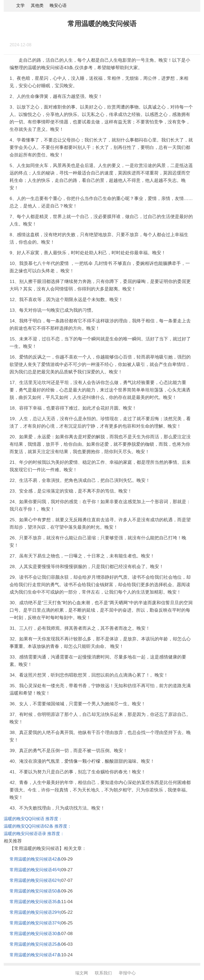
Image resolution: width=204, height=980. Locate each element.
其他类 (37, 5)
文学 (20, 5)
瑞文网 (82, 973)
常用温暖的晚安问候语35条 (35, 902)
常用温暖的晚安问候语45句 (35, 870)
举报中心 (127, 973)
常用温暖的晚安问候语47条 (35, 955)
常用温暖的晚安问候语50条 (35, 891)
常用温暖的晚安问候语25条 (35, 944)
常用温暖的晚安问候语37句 (35, 923)
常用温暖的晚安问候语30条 (35, 934)
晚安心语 (58, 5)
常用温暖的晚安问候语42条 (35, 859)
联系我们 (103, 973)
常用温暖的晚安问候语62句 (35, 880)
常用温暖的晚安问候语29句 (35, 912)
